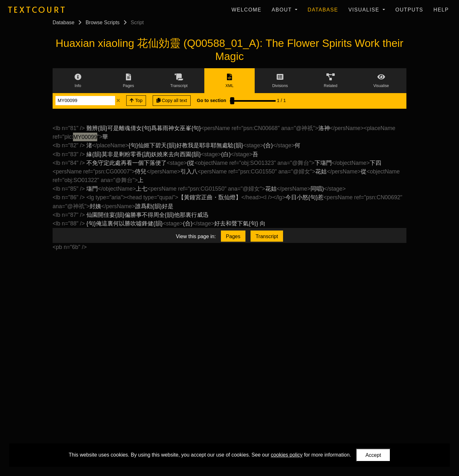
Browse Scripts (102, 22)
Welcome (246, 10)
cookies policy (287, 455)
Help (441, 10)
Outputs (409, 10)
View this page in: (196, 236)
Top (136, 100)
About (283, 10)
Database (323, 10)
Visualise (365, 10)
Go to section (212, 100)
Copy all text (172, 100)
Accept (373, 455)
